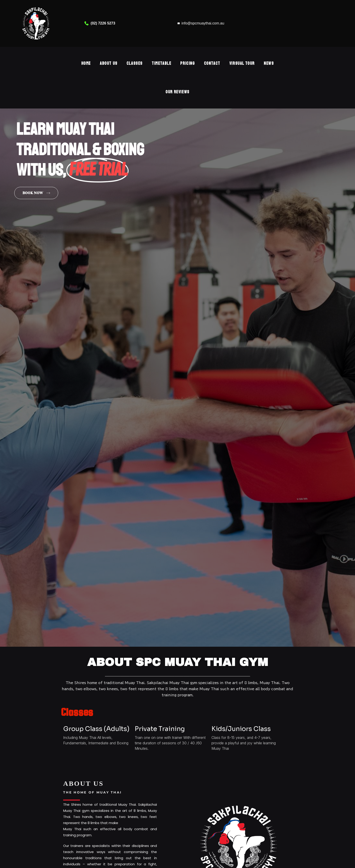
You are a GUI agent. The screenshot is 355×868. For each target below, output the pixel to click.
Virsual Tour (242, 63)
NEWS (269, 63)
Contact (212, 63)
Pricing (187, 63)
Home (86, 63)
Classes (135, 63)
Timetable (161, 63)
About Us (109, 63)
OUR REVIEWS (177, 92)
